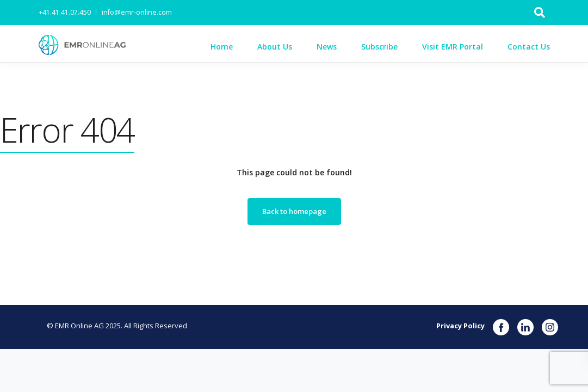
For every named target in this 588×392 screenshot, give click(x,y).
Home (222, 47)
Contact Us (529, 47)
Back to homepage (294, 211)
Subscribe (379, 47)
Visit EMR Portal (453, 47)
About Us (275, 47)
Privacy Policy (460, 326)
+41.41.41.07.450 (65, 12)
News (327, 47)
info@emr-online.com (137, 12)
